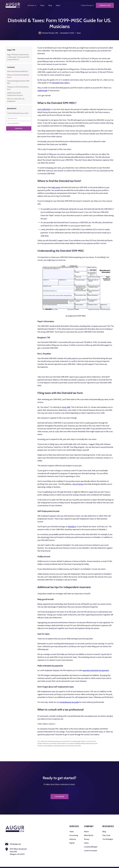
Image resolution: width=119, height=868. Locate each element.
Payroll (72, 843)
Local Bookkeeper (91, 847)
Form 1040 (66, 407)
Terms (86, 843)
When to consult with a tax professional (16, 100)
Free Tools (106, 835)
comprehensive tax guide (69, 702)
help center (56, 187)
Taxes (72, 832)
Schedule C (72, 527)
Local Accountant (91, 851)
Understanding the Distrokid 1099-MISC (18, 82)
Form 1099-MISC (44, 109)
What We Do (89, 835)
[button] (32, 5)
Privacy (87, 839)
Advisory (73, 839)
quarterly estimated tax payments (96, 670)
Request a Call (105, 5)
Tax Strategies (108, 839)
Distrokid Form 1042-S (61, 83)
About (86, 832)
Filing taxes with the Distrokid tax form (18, 88)
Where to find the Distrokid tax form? (18, 76)
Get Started (60, 796)
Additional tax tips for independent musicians (15, 94)
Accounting (74, 835)
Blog (104, 832)
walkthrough (42, 91)
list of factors (79, 484)
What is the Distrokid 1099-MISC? (18, 71)
